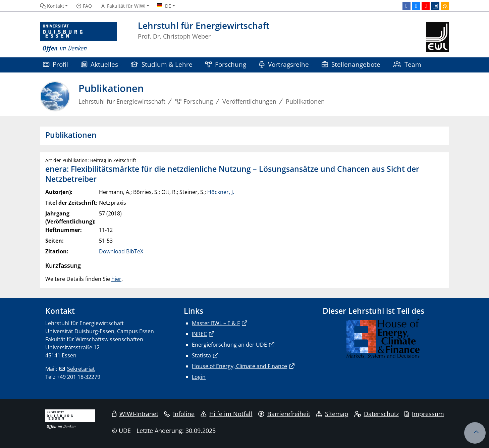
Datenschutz (376, 414)
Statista (201, 355)
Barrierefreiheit (284, 414)
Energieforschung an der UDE (229, 345)
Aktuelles (99, 64)
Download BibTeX (121, 251)
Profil (56, 64)
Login (199, 377)
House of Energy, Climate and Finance (239, 366)
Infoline (179, 414)
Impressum (424, 414)
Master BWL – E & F (216, 323)
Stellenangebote (351, 64)
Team (407, 64)
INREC (199, 334)
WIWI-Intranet (135, 414)
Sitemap (332, 414)
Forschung (226, 64)
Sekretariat (81, 369)
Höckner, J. (221, 192)
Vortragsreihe (284, 64)
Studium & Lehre (162, 64)
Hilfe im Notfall (227, 414)
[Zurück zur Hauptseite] (438, 37)
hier (116, 279)
